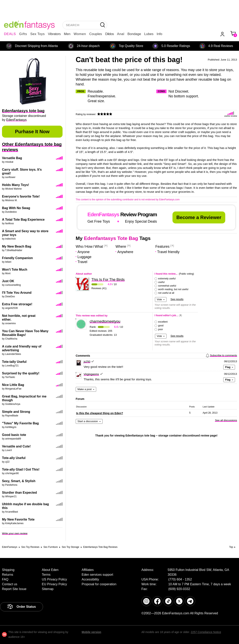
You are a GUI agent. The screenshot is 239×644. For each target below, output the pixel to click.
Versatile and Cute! (16, 446)
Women (80, 34)
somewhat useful (167, 286)
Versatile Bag (12, 158)
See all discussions (226, 420)
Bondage (134, 34)
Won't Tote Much (15, 270)
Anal (121, 34)
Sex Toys (38, 34)
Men (67, 34)
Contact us (10, 584)
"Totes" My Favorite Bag (20, 423)
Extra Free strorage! (17, 304)
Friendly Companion (17, 258)
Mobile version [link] (91, 632)
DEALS (10, 34)
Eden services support (97, 575)
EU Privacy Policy (54, 584)
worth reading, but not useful (173, 289)
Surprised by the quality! (21, 373)
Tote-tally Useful (14, 362)
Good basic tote (14, 435)
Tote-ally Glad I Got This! (21, 469)
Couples (96, 34)
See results (177, 299)
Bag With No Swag (16, 208)
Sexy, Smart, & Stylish (19, 481)
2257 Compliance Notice (206, 632)
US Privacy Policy (54, 579)
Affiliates (88, 570)
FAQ (5, 579)
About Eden (50, 570)
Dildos (109, 34)
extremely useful (167, 279)
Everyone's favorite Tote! (21, 196)
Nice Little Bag (13, 385)
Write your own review (15, 533)
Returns (8, 575)
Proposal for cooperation (99, 584)
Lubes (149, 34)
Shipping (8, 570)
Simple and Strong (16, 412)
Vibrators (54, 34)
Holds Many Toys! (16, 185)
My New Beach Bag (17, 246)
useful (161, 282)
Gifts (23, 34)
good (161, 326)
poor (161, 329)
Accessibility (90, 579)
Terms (46, 575)
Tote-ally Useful (14, 458)
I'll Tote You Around (17, 293)
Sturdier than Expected (19, 493)
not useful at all (166, 293)
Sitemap (48, 589)
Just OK (8, 281)
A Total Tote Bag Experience (23, 220)
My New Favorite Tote (18, 519)
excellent (163, 322)
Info (159, 34)
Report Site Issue (14, 589)
